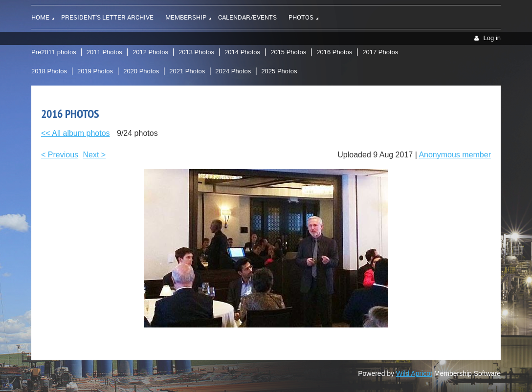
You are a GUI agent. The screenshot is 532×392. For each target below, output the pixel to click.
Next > (95, 155)
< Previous (60, 155)
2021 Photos (187, 71)
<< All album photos (76, 133)
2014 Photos (242, 52)
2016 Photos (334, 52)
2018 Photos (49, 71)
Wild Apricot (414, 373)
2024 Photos (233, 71)
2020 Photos (141, 71)
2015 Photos (288, 52)
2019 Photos (95, 71)
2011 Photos (104, 52)
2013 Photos (196, 52)
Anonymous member (455, 155)
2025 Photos (279, 71)
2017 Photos (380, 52)
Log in (492, 38)
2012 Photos (150, 52)
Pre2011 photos (54, 52)
